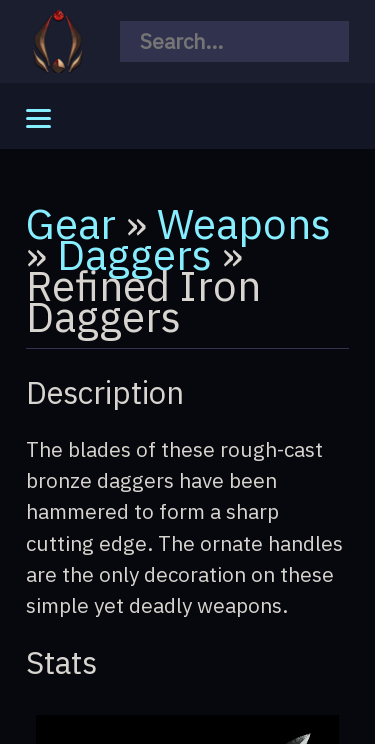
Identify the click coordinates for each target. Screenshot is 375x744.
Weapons (244, 223)
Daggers (134, 254)
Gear (71, 223)
